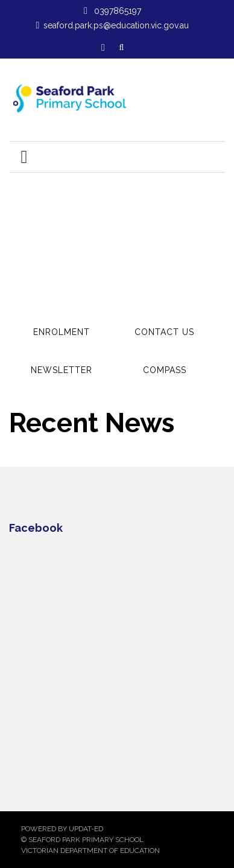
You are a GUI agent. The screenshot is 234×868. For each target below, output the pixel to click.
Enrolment (62, 332)
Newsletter (62, 370)
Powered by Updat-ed (62, 829)
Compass (165, 370)
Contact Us (164, 332)
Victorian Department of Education (90, 850)
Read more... (98, 200)
